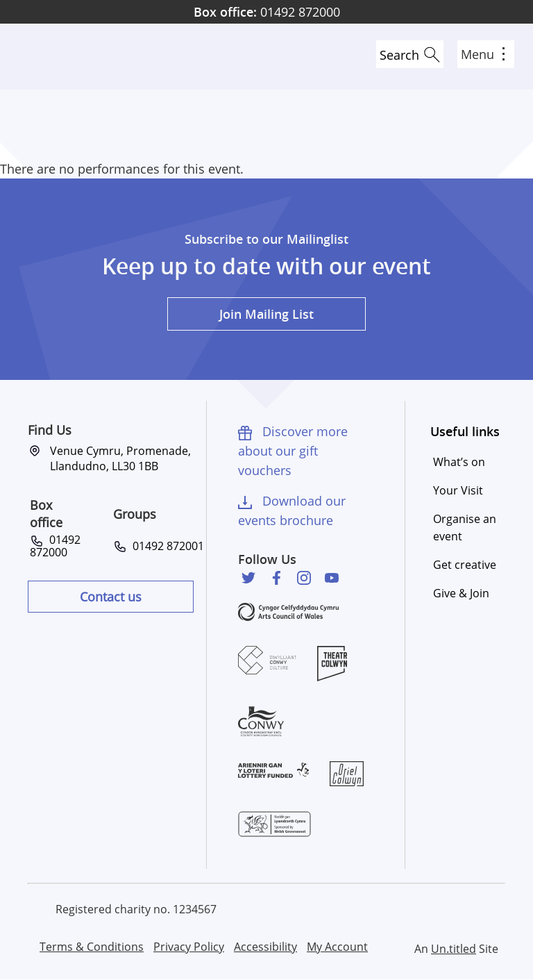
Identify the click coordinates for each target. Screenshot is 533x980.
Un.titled (454, 949)
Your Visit (458, 490)
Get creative (465, 565)
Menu (483, 54)
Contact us (111, 597)
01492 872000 (267, 12)
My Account (337, 947)
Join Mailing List (266, 314)
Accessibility (265, 947)
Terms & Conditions (92, 947)
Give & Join (461, 593)
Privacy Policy (189, 947)
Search (399, 55)
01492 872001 (166, 546)
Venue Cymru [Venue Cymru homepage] (60, 57)
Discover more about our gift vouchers (293, 451)
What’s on (459, 462)
